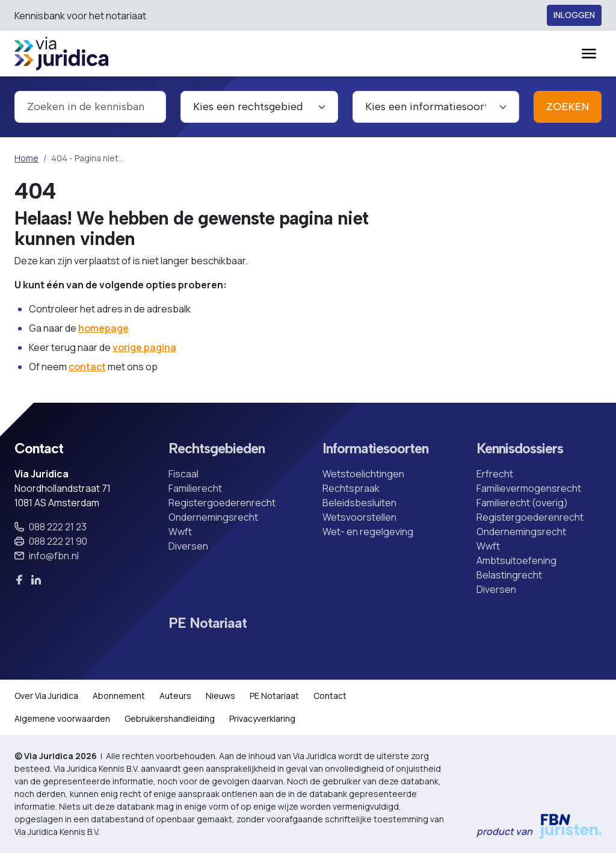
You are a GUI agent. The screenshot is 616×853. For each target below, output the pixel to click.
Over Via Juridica (46, 696)
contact (87, 367)
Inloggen (574, 15)
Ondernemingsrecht (213, 517)
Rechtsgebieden (217, 449)
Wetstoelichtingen (363, 474)
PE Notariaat (208, 624)
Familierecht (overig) (522, 503)
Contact (330, 696)
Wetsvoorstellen (359, 517)
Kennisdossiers (520, 449)
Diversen (188, 546)
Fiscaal (183, 474)
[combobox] (90, 107)
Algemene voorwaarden (62, 718)
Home (26, 158)
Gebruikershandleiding (170, 718)
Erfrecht (495, 474)
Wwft (180, 532)
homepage (103, 328)
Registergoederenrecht (222, 503)
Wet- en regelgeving (368, 532)
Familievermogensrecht (529, 488)
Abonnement (119, 696)
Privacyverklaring (262, 718)
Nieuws (220, 696)
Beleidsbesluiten (359, 503)
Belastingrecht (509, 575)
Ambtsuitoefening (516, 560)
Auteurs (175, 696)
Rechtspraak (351, 488)
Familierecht (195, 488)
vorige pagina (144, 347)
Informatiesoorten (375, 449)
